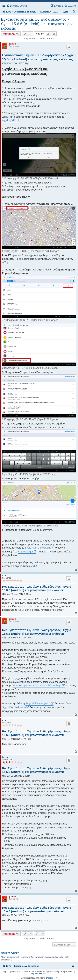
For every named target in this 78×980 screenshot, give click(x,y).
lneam (5, 757)
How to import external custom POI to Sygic (37, 685)
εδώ (32, 566)
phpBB (24, 971)
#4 (3, 739)
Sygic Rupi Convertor (37, 548)
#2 (3, 594)
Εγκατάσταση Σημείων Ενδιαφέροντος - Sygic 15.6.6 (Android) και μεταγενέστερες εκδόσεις (37, 24)
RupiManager (25, 552)
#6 (3, 915)
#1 (3, 63)
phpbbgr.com (52, 978)
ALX (4, 576)
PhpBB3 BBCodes (39, 974)
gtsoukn (13, 44)
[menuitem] (17, 6)
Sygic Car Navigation (14, 707)
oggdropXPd (9, 120)
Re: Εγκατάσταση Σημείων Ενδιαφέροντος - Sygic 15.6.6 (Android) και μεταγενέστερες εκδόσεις (37, 588)
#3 (3, 638)
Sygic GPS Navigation (38, 703)
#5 (3, 776)
